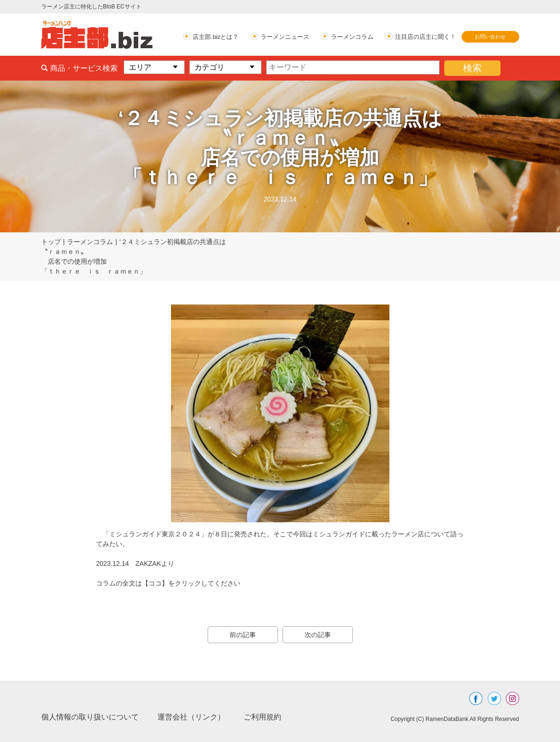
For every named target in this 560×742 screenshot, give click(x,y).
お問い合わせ (490, 37)
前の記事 (243, 635)
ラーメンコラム (352, 37)
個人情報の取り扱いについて (90, 717)
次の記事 (318, 635)
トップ (51, 242)
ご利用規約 (262, 717)
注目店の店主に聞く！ (426, 37)
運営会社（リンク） (191, 717)
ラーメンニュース (285, 37)
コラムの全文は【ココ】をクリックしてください (168, 583)
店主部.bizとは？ (216, 37)
